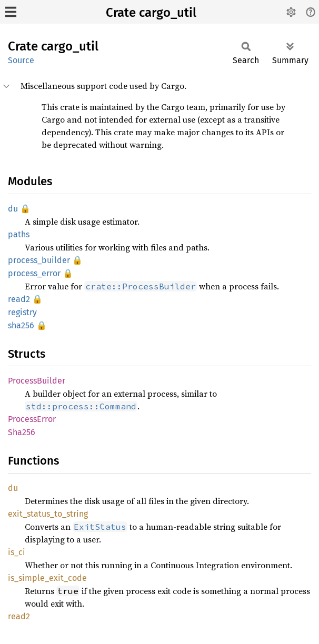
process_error (34, 273)
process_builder (39, 260)
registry (22, 312)
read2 (19, 299)
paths (19, 234)
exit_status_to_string (48, 514)
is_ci (17, 552)
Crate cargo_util (151, 13)
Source (21, 60)
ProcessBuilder (37, 381)
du (13, 209)
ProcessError (32, 419)
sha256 (21, 325)
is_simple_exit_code (47, 578)
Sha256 (22, 432)
